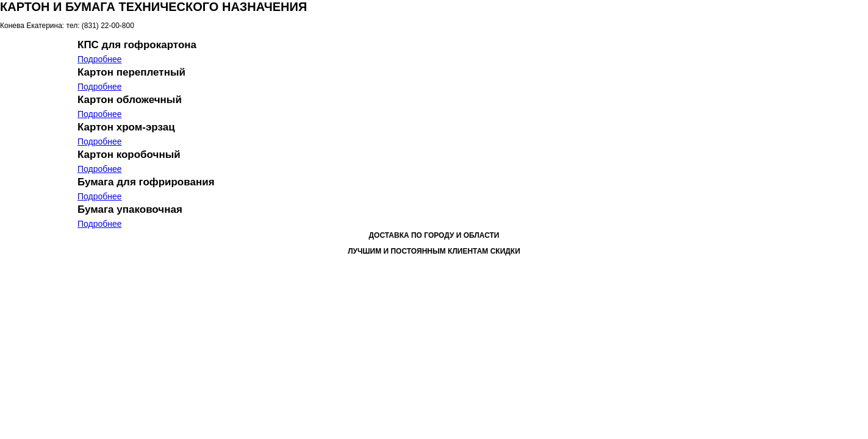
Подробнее (100, 59)
